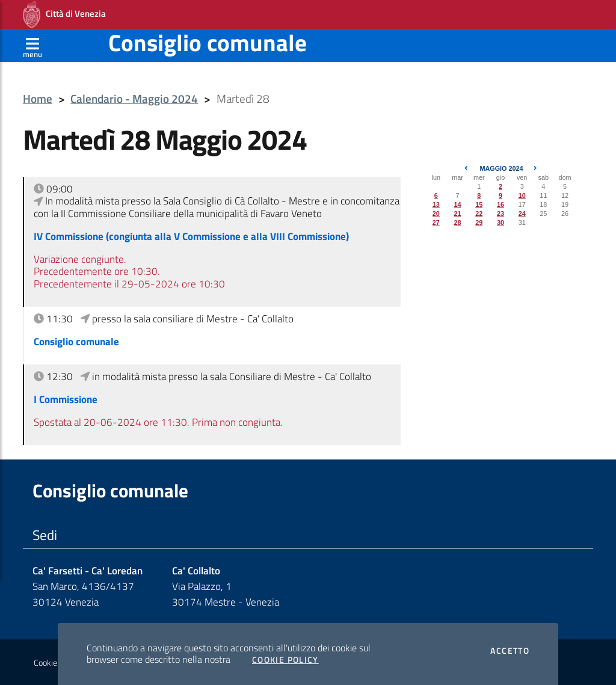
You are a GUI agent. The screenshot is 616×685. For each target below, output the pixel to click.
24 (522, 213)
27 (436, 223)
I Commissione (66, 399)
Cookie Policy (285, 660)
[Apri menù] (32, 45)
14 (458, 204)
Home (38, 99)
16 (500, 204)
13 (436, 204)
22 (479, 213)
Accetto (510, 651)
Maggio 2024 (501, 168)
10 (522, 195)
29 (479, 223)
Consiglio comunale (208, 42)
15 (479, 204)
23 (500, 213)
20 (436, 213)
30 (500, 223)
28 (458, 223)
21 (458, 213)
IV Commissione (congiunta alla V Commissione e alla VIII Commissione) (191, 236)
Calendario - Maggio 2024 (134, 99)
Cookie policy (56, 663)
